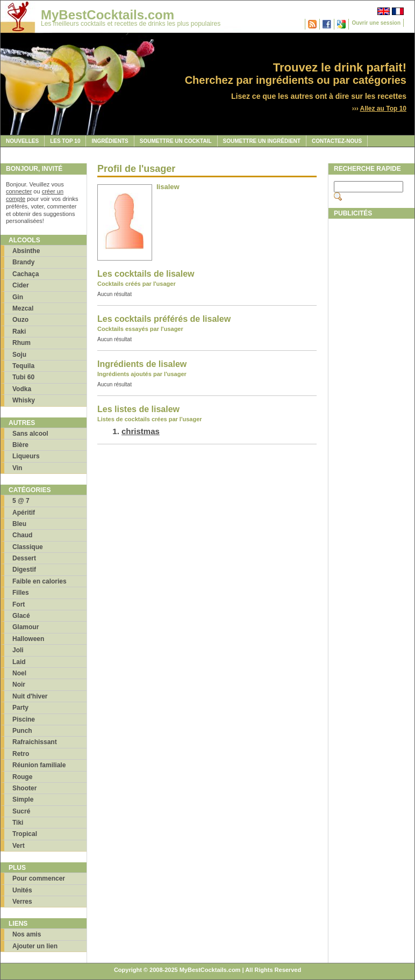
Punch (22, 731)
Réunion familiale (39, 765)
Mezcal (23, 308)
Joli (18, 650)
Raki (19, 332)
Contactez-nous (337, 141)
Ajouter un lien (35, 946)
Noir (19, 684)
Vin (17, 468)
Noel (19, 673)
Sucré (21, 811)
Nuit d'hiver (30, 696)
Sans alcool (30, 434)
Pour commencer (39, 878)
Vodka (22, 389)
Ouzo (20, 320)
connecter (19, 191)
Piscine (24, 719)
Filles (21, 593)
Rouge (22, 777)
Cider (21, 285)
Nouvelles (22, 141)
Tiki (18, 823)
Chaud (22, 535)
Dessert (24, 558)
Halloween (28, 639)
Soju (19, 355)
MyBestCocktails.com (108, 15)
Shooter (24, 788)
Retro (21, 754)
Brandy (23, 262)
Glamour (26, 627)
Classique (28, 547)
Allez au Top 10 (383, 109)
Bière (20, 445)
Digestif (24, 570)
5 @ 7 (21, 501)
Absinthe (26, 251)
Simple (23, 799)
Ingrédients (110, 141)
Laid (19, 662)
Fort (19, 604)
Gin (18, 297)
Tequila (23, 366)
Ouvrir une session (376, 23)
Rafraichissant (35, 742)
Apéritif (24, 513)
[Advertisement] (371, 385)
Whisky (24, 400)
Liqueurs (26, 456)
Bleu (19, 524)
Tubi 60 (23, 377)
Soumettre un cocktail (176, 141)
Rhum (22, 343)
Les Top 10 (65, 141)
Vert (19, 846)
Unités (22, 890)
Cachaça (26, 274)
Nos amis (27, 934)
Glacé (21, 616)
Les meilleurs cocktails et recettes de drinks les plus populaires (131, 24)
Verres (22, 902)
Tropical (25, 834)
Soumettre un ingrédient (262, 141)
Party (20, 708)
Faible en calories (40, 581)
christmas (141, 431)
